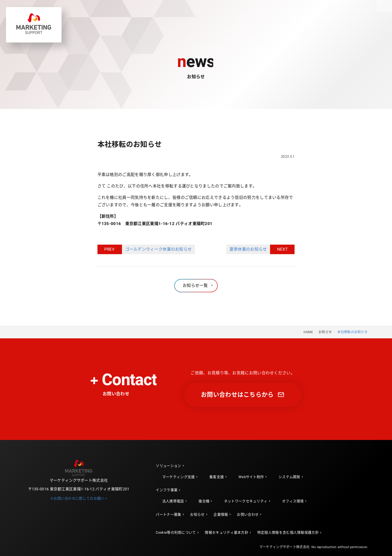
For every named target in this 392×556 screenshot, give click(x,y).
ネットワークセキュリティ (246, 501)
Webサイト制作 (251, 477)
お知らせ (197, 514)
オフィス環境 (293, 501)
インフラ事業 (167, 490)
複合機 (204, 501)
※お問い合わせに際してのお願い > (79, 499)
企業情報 (221, 514)
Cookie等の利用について (176, 532)
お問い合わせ (248, 514)
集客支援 (217, 477)
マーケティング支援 (179, 477)
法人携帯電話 (173, 501)
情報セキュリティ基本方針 (226, 532)
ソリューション (168, 466)
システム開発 (289, 477)
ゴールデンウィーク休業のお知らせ (157, 249)
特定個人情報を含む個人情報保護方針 (288, 532)
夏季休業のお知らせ (250, 249)
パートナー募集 (168, 514)
